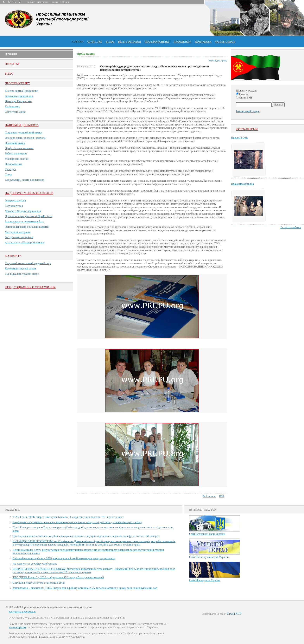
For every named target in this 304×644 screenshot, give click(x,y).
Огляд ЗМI (12, 64)
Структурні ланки (16, 112)
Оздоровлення (13, 164)
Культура (10, 169)
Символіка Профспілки (19, 96)
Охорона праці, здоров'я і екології (25, 138)
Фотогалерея (225, 42)
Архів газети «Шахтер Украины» (25, 242)
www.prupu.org (18, 627)
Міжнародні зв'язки (17, 159)
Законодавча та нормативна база (24, 221)
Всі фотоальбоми (291, 227)
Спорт (9, 174)
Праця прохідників (242, 184)
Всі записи (209, 496)
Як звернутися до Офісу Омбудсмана (35, 564)
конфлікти (203, 42)
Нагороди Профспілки (18, 101)
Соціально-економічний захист (24, 132)
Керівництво (12, 106)
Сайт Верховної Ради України (207, 534)
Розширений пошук (248, 111)
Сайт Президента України (205, 580)
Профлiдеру (182, 42)
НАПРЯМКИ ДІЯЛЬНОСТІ (22, 125)
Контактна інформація (22, 612)
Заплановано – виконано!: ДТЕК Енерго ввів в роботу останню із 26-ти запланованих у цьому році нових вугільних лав (85, 588)
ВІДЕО (110, 42)
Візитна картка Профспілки (21, 91)
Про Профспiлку (17, 83)
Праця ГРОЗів (240, 138)
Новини (78, 42)
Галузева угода (14, 206)
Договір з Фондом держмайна (23, 211)
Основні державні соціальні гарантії (27, 227)
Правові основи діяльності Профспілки (29, 216)
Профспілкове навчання (19, 148)
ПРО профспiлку (157, 42)
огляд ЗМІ (95, 42)
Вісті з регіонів (129, 42)
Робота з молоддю (16, 153)
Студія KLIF (234, 614)
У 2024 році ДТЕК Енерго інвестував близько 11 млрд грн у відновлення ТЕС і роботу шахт (68, 517)
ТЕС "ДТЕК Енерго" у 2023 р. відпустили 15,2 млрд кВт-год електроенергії (58, 577)
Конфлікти (13, 256)
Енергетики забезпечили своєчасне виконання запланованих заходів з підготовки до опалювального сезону (77, 522)
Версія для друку (218, 61)
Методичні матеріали (18, 232)
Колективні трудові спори (20, 268)
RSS (222, 496)
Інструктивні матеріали (19, 237)
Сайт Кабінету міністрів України (209, 557)
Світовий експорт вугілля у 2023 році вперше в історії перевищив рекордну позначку (64, 558)
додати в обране (60, 2)
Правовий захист (15, 143)
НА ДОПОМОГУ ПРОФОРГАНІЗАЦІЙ (29, 193)
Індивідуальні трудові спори (22, 274)
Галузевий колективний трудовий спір (28, 263)
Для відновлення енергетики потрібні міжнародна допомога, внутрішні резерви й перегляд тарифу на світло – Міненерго (86, 536)
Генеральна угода (15, 200)
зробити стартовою (38, 2)
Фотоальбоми (247, 129)
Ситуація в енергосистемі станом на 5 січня (39, 583)
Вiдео (9, 74)
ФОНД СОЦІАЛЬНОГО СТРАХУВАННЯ (30, 287)
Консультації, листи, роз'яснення (25, 180)
